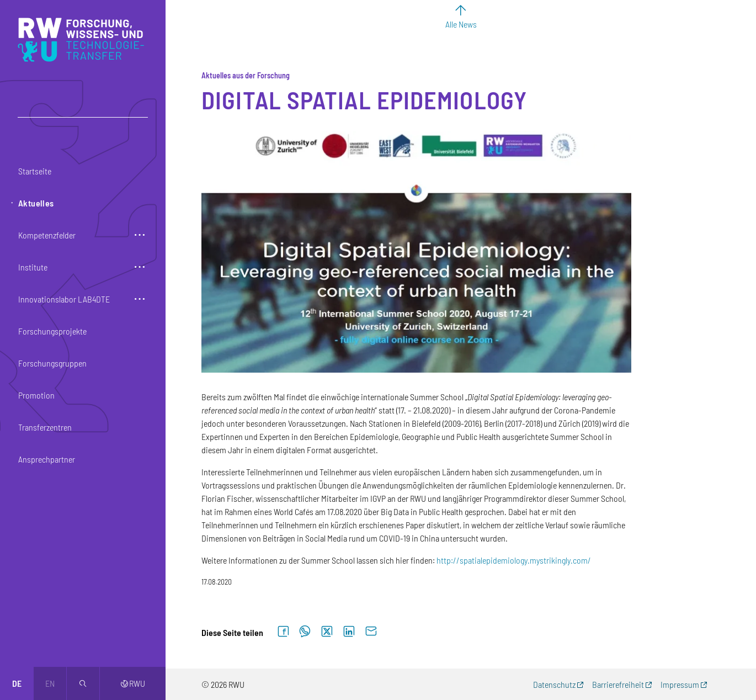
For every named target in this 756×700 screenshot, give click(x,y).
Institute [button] (33, 267)
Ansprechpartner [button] (47, 459)
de (17, 683)
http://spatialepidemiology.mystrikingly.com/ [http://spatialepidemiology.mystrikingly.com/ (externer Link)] (514, 560)
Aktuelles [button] (36, 203)
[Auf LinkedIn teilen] (349, 632)
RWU (133, 683)
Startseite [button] (35, 171)
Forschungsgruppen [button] (52, 363)
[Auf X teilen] (327, 632)
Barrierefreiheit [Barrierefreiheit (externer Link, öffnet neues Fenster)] (618, 684)
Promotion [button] (36, 395)
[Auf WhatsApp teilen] (305, 632)
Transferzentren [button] (45, 427)
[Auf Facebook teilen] (283, 632)
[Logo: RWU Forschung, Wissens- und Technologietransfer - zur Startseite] (84, 40)
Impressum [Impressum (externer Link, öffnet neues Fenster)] (680, 684)
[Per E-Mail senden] (371, 632)
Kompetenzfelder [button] (47, 235)
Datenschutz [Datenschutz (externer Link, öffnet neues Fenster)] (554, 684)
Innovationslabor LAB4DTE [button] (64, 299)
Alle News (461, 24)
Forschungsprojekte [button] (52, 331)
